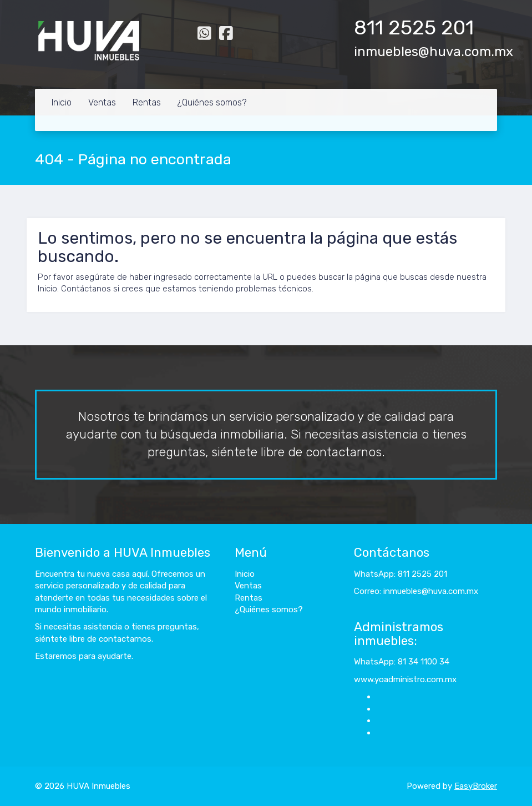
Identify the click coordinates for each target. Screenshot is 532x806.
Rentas (147, 102)
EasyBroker (476, 786)
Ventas (102, 102)
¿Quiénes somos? (212, 102)
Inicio (62, 102)
